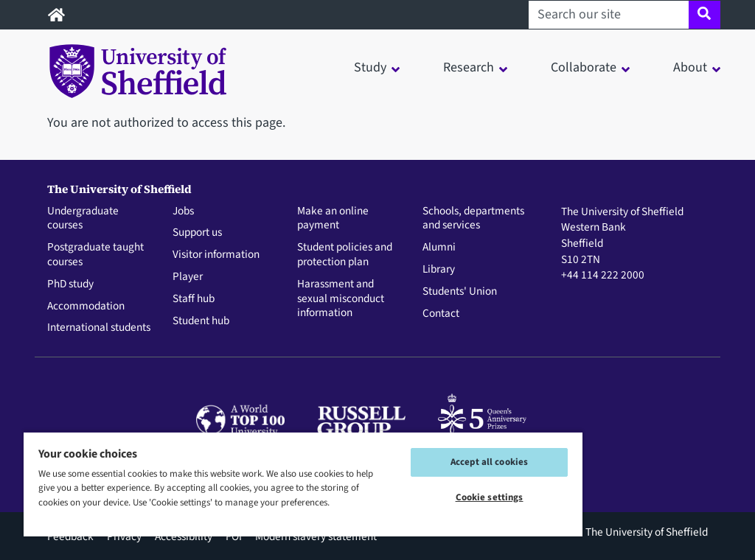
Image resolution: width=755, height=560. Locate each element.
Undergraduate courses (83, 219)
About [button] (690, 67)
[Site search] (704, 15)
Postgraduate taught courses (95, 255)
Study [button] (370, 67)
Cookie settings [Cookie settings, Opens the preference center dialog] (490, 497)
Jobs (183, 211)
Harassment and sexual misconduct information (341, 299)
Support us (197, 233)
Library (439, 270)
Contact (441, 314)
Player (188, 277)
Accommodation (86, 307)
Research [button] (469, 67)
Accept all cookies (489, 462)
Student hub (201, 321)
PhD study (70, 284)
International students (99, 328)
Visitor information (216, 255)
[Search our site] (609, 15)
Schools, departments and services (473, 219)
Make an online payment (333, 219)
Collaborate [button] (584, 67)
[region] (303, 484)
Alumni (439, 248)
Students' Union (460, 292)
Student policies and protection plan (345, 255)
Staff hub (194, 299)
